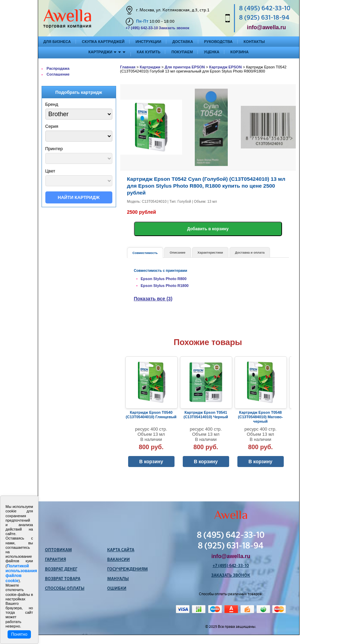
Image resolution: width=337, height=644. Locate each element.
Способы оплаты (65, 589)
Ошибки (117, 589)
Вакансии (119, 560)
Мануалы (118, 579)
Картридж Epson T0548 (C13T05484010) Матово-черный (261, 417)
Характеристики (210, 253)
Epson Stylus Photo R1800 (165, 286)
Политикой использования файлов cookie (21, 573)
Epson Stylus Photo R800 (164, 279)
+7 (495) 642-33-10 (142, 28)
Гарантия (55, 560)
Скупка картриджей (103, 42)
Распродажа (58, 68)
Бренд (52, 104)
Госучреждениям (127, 569)
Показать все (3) (153, 299)
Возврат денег (61, 569)
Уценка (212, 52)
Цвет (50, 171)
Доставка (183, 42)
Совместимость (145, 253)
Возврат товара (63, 579)
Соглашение (58, 74)
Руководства (218, 42)
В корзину (151, 462)
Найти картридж (79, 197)
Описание (178, 253)
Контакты (254, 42)
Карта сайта (121, 550)
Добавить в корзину (208, 229)
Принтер (54, 149)
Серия (52, 126)
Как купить (149, 52)
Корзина (239, 52)
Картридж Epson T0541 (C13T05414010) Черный (206, 415)
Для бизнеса (57, 42)
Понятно (19, 634)
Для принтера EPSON (185, 67)
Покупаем (182, 52)
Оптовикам (58, 550)
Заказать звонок (174, 28)
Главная (128, 67)
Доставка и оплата (250, 253)
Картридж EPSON (226, 67)
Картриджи (150, 67)
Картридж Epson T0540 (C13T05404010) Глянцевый (151, 415)
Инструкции (148, 42)
